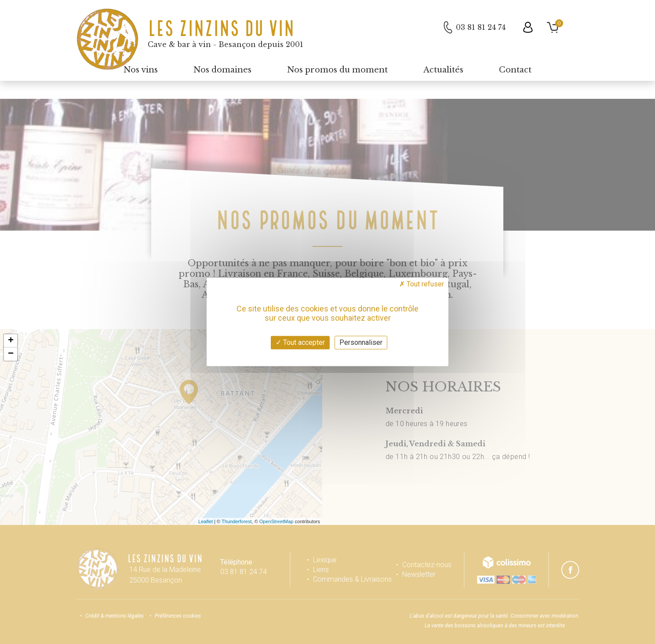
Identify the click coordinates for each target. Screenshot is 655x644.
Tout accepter (300, 342)
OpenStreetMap (277, 521)
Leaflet (206, 521)
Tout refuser (422, 284)
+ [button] (11, 341)
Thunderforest (237, 521)
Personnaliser (361, 342)
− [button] (11, 354)
